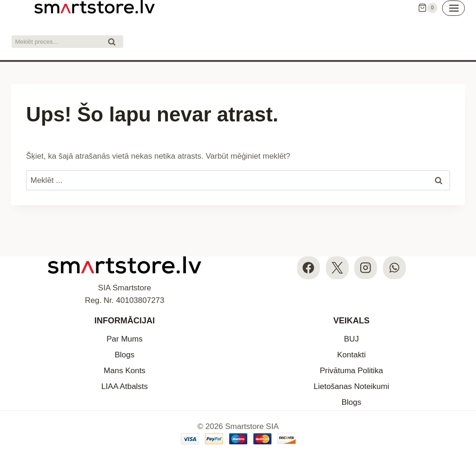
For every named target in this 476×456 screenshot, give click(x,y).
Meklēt (114, 43)
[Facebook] (308, 268)
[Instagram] (366, 268)
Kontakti (351, 355)
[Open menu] (453, 8)
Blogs (125, 355)
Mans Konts (125, 371)
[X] (337, 268)
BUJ (351, 339)
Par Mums (124, 339)
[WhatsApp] (394, 268)
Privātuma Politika (351, 371)
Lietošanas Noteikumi (352, 386)
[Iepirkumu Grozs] (428, 8)
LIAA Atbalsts (125, 386)
